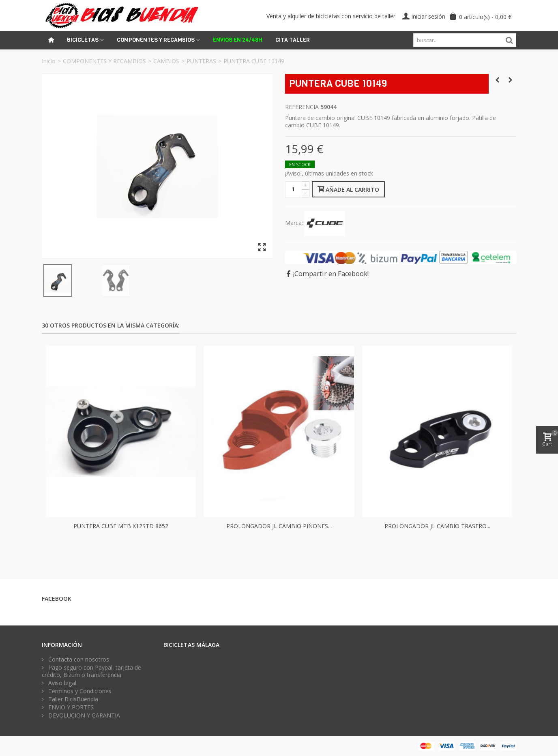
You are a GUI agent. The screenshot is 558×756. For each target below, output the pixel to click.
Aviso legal (61, 683)
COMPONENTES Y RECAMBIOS (104, 61)
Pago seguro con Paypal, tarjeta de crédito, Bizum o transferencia (91, 671)
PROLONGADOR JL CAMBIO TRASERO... (437, 526)
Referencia (302, 107)
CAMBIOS (166, 61)
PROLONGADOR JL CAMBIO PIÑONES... (279, 526)
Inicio (49, 61)
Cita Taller (293, 40)
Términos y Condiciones (79, 691)
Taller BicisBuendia (72, 699)
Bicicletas (83, 40)
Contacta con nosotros (78, 660)
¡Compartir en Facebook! (331, 274)
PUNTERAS (201, 61)
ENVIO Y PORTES (70, 707)
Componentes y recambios (156, 40)
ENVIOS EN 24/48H (238, 40)
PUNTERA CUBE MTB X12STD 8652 (121, 526)
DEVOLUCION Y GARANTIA (83, 715)
